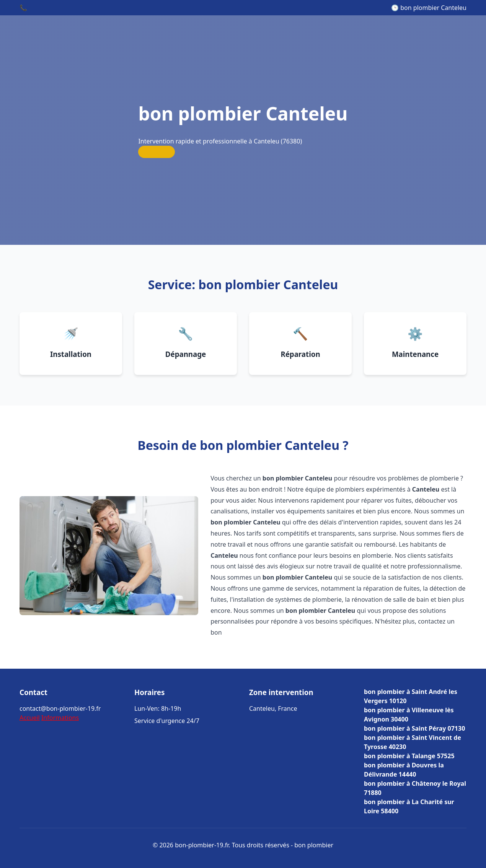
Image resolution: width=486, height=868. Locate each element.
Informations (60, 718)
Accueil (30, 718)
